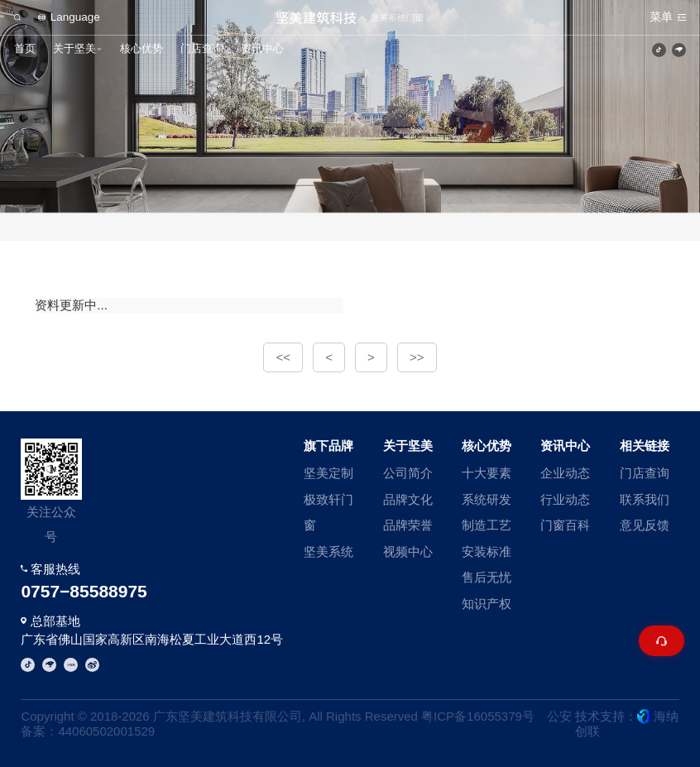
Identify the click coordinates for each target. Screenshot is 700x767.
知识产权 (487, 604)
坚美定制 (328, 473)
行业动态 (565, 499)
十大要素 (487, 473)
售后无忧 (487, 577)
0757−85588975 (84, 591)
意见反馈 (645, 525)
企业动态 (565, 473)
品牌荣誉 (408, 525)
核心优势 (141, 48)
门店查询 (202, 48)
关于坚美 (74, 48)
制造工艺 (487, 525)
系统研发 (487, 499)
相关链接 (645, 446)
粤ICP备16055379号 (478, 716)
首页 (25, 48)
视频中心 (408, 551)
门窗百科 (565, 525)
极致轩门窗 (328, 513)
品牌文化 (408, 499)
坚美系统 (328, 551)
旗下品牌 (328, 446)
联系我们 (645, 499)
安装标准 (487, 551)
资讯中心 (262, 48)
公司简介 (408, 473)
